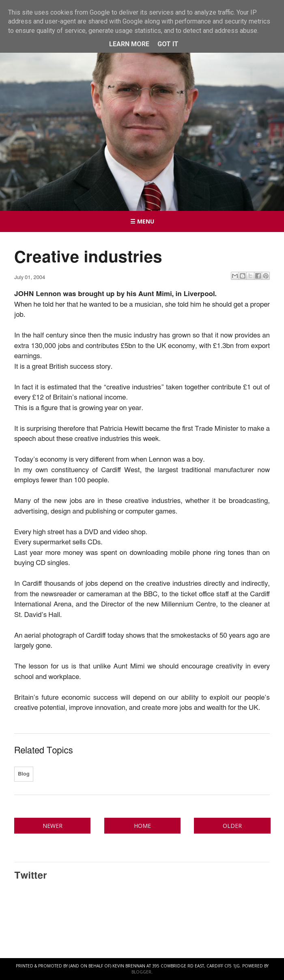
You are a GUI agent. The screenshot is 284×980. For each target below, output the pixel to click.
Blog (24, 774)
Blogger (141, 972)
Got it (168, 44)
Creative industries (88, 258)
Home (142, 826)
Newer (53, 826)
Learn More (129, 44)
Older (232, 826)
